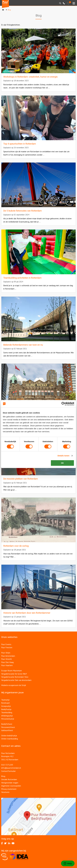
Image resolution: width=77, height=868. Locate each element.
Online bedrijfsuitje (9, 736)
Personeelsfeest (8, 727)
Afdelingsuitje (7, 716)
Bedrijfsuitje (6, 709)
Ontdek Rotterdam (9, 779)
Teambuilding (7, 712)
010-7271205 (7, 765)
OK (62, 463)
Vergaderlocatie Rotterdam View (15, 677)
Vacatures (6, 792)
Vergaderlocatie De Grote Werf (14, 674)
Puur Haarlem (7, 665)
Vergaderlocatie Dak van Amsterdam (16, 680)
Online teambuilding (10, 739)
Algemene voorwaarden (11, 786)
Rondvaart (6, 703)
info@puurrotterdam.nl (11, 768)
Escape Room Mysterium (12, 671)
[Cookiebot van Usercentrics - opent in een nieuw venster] (63, 404)
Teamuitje (5, 700)
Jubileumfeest (7, 730)
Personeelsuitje (8, 719)
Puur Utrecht (7, 659)
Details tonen (63, 456)
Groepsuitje (6, 706)
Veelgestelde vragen (10, 783)
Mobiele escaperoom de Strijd (14, 685)
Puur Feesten (7, 647)
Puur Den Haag (7, 662)
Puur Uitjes (6, 653)
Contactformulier (8, 771)
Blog (3, 776)
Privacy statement (9, 789)
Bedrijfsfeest (7, 724)
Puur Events (6, 644)
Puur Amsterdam (8, 656)
